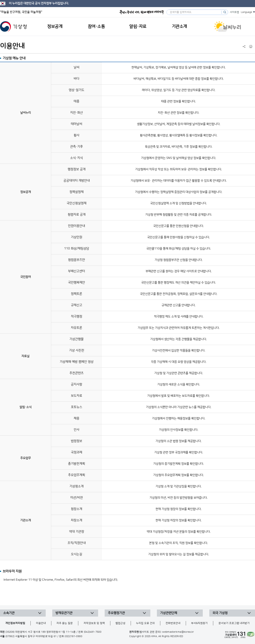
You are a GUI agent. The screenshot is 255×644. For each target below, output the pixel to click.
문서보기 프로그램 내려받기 (234, 623)
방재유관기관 (64, 613)
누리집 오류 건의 (145, 623)
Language (246, 12)
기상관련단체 (169, 613)
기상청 (13, 27)
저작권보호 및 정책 (94, 623)
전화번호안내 (173, 623)
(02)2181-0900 (73, 636)
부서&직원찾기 (199, 623)
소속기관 (9, 613)
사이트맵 (234, 12)
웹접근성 (120, 623)
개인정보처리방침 (15, 623)
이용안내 (41, 623)
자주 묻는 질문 (65, 623)
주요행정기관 (116, 613)
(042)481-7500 (93, 632)
